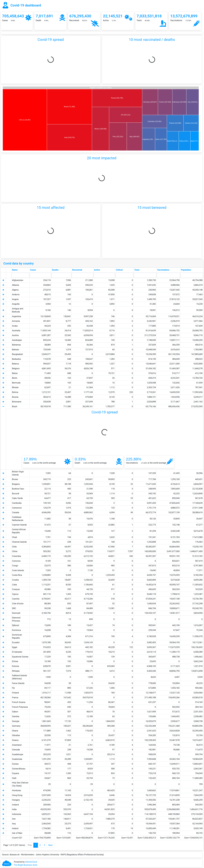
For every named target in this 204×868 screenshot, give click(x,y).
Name (15, 270)
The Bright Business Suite (25, 865)
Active (97, 270)
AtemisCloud (31, 862)
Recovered (77, 270)
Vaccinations (163, 270)
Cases (33, 270)
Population (186, 270)
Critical (119, 270)
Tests (137, 270)
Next (50, 845)
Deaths (55, 270)
